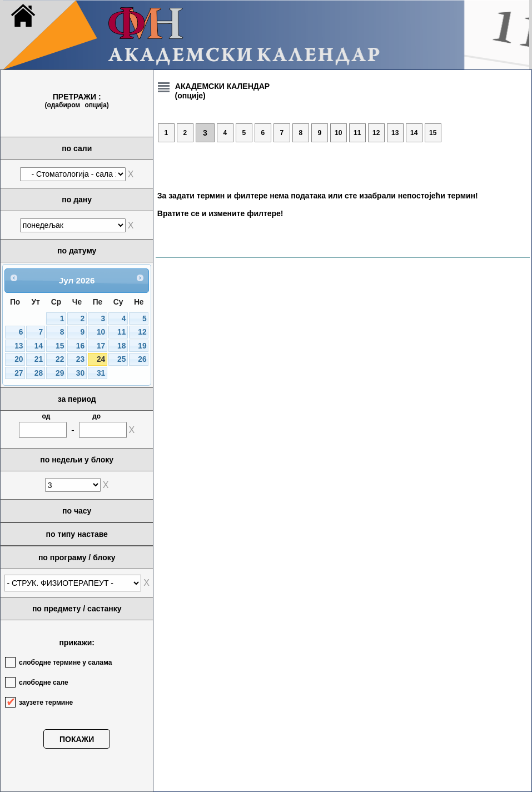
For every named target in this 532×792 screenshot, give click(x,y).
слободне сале (44, 683)
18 (121, 346)
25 (121, 359)
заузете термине (46, 703)
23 (80, 359)
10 (101, 332)
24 (101, 359)
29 (60, 373)
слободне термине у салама (65, 663)
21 (39, 359)
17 (101, 346)
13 (19, 346)
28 (39, 373)
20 (19, 359)
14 (39, 346)
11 (121, 332)
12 (142, 332)
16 (80, 346)
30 (80, 373)
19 (142, 346)
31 (101, 373)
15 (60, 346)
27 (19, 373)
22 (60, 359)
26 (142, 359)
